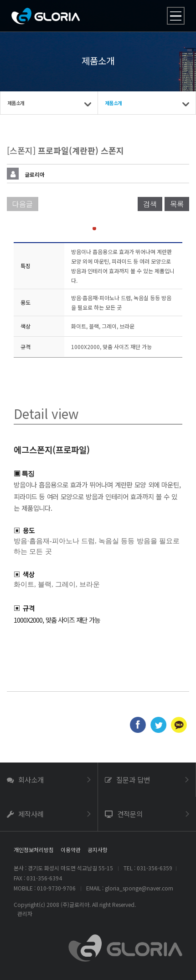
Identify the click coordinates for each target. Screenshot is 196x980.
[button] (87, 228)
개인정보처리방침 (34, 850)
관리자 (25, 914)
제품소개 (16, 103)
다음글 (23, 204)
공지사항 (98, 850)
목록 (177, 204)
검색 (150, 204)
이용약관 (71, 850)
